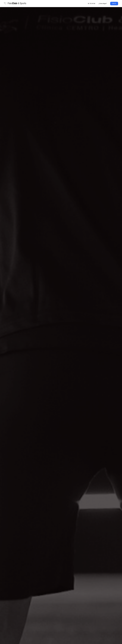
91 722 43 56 (91, 4)
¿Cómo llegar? (103, 4)
